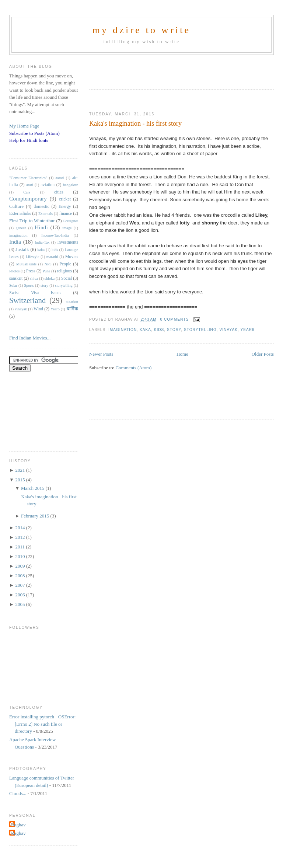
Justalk (22, 249)
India (15, 242)
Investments (67, 242)
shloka (50, 278)
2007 (20, 585)
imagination (123, 330)
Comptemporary (28, 198)
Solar (13, 285)
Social (67, 278)
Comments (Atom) (133, 368)
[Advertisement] (175, 70)
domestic (41, 207)
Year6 (247, 330)
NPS (48, 264)
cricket (65, 199)
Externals (46, 214)
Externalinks (20, 214)
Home (182, 354)
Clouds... (18, 793)
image (67, 228)
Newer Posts (101, 354)
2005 (20, 604)
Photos (14, 271)
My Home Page (24, 126)
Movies (72, 257)
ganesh (21, 228)
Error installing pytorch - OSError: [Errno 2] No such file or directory (43, 724)
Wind (38, 309)
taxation (72, 302)
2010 (20, 556)
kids (159, 330)
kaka (145, 330)
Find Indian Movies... (30, 338)
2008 (20, 576)
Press (31, 271)
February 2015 (36, 516)
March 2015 (33, 488)
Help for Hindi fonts (29, 140)
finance (66, 214)
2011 (20, 547)
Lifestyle (33, 257)
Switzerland (27, 300)
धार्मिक (72, 309)
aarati (60, 178)
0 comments (175, 319)
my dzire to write (142, 30)
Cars (27, 192)
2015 (20, 480)
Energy (65, 207)
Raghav (18, 825)
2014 (20, 528)
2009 (20, 566)
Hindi (41, 227)
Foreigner (71, 221)
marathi (52, 257)
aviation (48, 185)
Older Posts (263, 354)
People (65, 264)
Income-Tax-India (55, 235)
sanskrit (16, 278)
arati (29, 185)
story (174, 330)
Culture (16, 206)
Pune (47, 271)
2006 (20, 595)
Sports (29, 285)
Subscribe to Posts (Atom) (34, 133)
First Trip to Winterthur (32, 221)
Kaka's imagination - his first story (135, 123)
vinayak (228, 330)
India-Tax (42, 242)
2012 (20, 537)
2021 (20, 470)
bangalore (71, 185)
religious (64, 271)
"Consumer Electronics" (28, 178)
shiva (34, 278)
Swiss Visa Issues (35, 293)
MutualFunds (26, 264)
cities (59, 192)
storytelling (200, 330)
